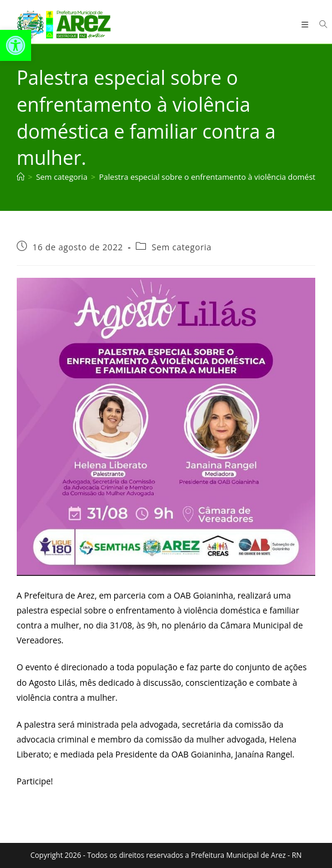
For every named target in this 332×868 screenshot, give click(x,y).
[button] (16, 45)
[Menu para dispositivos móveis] (306, 24)
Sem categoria (181, 247)
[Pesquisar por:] (319, 24)
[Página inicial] (21, 177)
